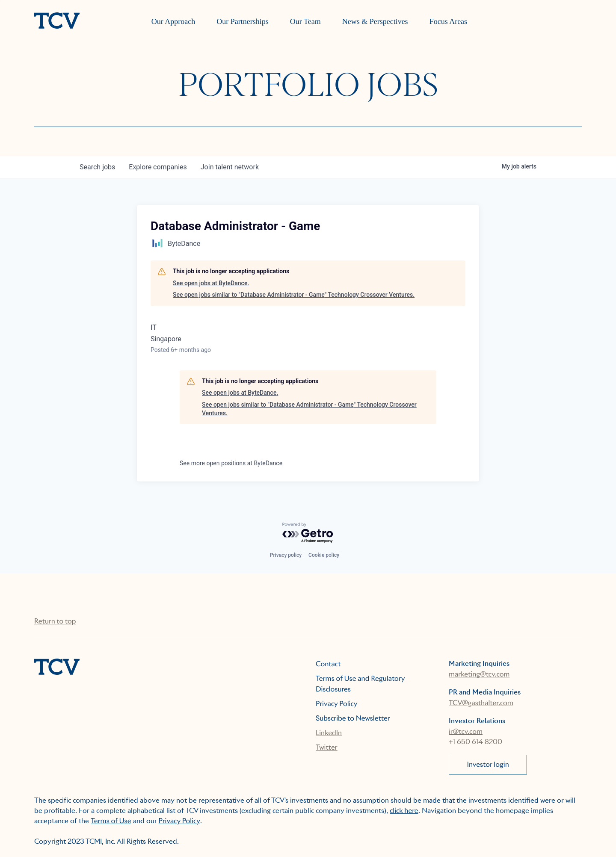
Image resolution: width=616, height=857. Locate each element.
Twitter (327, 747)
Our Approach (173, 21)
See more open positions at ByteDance (231, 463)
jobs (97, 167)
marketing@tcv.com (479, 674)
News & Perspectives (375, 21)
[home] (57, 21)
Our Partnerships (242, 21)
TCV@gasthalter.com (481, 703)
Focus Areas (449, 21)
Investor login (488, 764)
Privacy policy (286, 555)
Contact (328, 664)
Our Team (305, 21)
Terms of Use (111, 821)
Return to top (55, 621)
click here (404, 811)
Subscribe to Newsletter (353, 718)
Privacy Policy (337, 704)
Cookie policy (324, 555)
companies (158, 167)
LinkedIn (329, 733)
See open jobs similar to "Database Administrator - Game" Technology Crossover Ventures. (294, 295)
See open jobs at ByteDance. (211, 283)
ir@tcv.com (466, 731)
